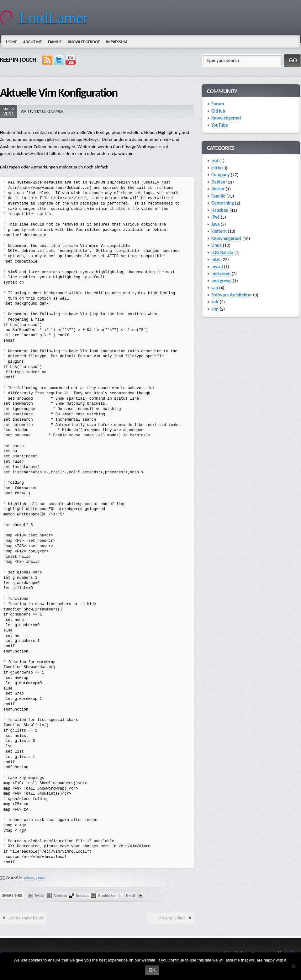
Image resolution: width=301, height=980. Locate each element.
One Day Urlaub (172, 918)
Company (221, 175)
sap (215, 288)
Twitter (40, 896)
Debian (28, 878)
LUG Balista (222, 253)
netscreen (221, 274)
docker (218, 189)
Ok (152, 970)
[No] (293, 966)
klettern (219, 231)
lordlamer (53, 111)
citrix (216, 168)
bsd (215, 161)
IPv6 (216, 217)
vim (215, 309)
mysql (217, 267)
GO (293, 61)
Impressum (116, 42)
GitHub (218, 111)
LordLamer (53, 18)
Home (11, 42)
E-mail (130, 896)
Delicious (82, 896)
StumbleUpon (107, 896)
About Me (33, 42)
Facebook (60, 896)
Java (215, 224)
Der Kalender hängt (26, 918)
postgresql (222, 281)
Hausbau (220, 210)
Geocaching (223, 203)
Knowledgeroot (84, 42)
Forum (218, 104)
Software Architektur (232, 295)
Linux (41, 878)
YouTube (220, 125)
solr (215, 302)
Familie (55, 42)
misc (216, 259)
